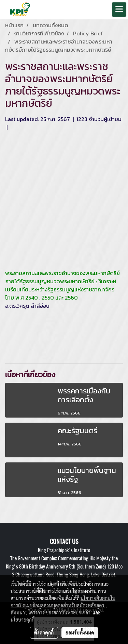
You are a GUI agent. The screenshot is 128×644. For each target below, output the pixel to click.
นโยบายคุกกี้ (23, 620)
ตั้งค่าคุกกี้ (44, 632)
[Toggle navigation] (119, 10)
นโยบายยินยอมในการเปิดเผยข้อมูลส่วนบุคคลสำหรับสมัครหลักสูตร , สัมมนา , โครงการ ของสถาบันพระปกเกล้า (63, 605)
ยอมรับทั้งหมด (80, 632)
